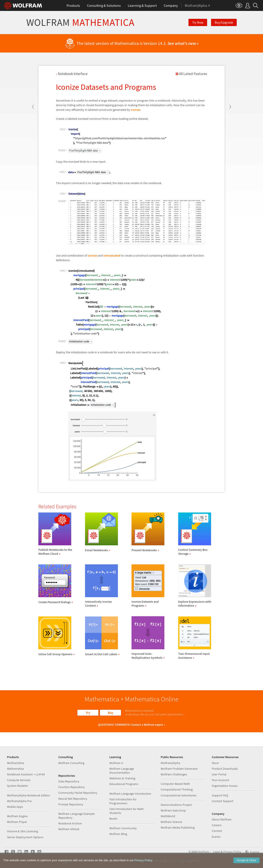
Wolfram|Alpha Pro (19, 801)
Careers (217, 825)
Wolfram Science (171, 822)
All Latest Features (193, 74)
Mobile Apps (15, 807)
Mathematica (15, 769)
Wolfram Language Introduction (130, 794)
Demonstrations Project (176, 805)
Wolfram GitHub (69, 829)
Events (216, 837)
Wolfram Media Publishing (178, 828)
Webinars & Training (122, 778)
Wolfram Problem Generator (179, 769)
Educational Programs (124, 784)
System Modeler (18, 786)
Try (88, 713)
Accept (246, 860)
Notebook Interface (73, 74)
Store (215, 763)
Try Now (198, 22)
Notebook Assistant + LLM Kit (26, 774)
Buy (110, 713)
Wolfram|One (16, 763)
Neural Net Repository (73, 799)
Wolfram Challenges (174, 774)
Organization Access (225, 786)
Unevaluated (112, 255)
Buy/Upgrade (224, 22)
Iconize (136, 110)
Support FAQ (220, 795)
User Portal (219, 774)
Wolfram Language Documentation (122, 771)
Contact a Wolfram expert (147, 725)
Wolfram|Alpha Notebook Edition (29, 795)
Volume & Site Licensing (22, 831)
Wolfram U (116, 763)
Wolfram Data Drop (173, 810)
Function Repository (72, 787)
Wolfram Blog (118, 834)
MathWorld (168, 816)
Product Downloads (225, 769)
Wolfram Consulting (71, 763)
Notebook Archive (70, 823)
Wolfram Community (123, 828)
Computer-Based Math (175, 784)
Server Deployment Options (25, 837)
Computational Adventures (179, 795)
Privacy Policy (232, 852)
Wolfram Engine (17, 816)
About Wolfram (222, 819)
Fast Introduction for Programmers (123, 801)
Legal (217, 852)
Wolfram (80, 22)
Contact (217, 831)
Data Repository (69, 781)
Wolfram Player (17, 822)
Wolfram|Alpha (170, 763)
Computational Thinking (177, 789)
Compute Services (19, 780)
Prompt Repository (71, 804)
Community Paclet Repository (78, 793)
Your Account (220, 780)
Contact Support (223, 801)
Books (113, 819)
